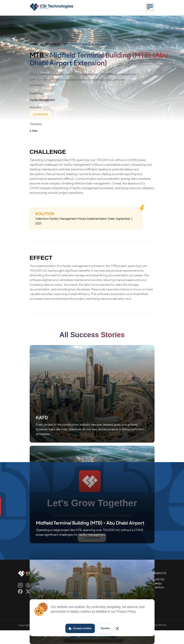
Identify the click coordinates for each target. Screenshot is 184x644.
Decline (105, 628)
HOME (34, 44)
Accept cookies (80, 628)
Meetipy (157, 583)
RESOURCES (53, 44)
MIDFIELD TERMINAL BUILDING (88, 44)
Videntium (158, 587)
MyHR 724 (158, 580)
